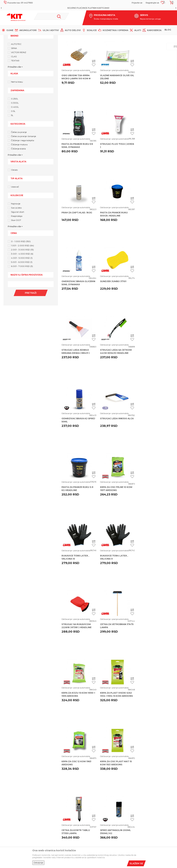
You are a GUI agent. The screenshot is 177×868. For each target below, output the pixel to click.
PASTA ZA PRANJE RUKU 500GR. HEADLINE (152, 181)
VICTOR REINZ (19, 87)
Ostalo (14, 205)
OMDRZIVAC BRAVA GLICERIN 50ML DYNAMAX (78, 249)
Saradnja (51, 782)
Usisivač (15, 222)
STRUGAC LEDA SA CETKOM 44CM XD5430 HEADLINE (77, 318)
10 (124, 628)
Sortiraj (147, 56)
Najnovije (16, 239)
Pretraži (31, 328)
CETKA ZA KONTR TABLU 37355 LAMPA (114, 592)
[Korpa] (170, 4)
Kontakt (50, 788)
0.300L (15, 138)
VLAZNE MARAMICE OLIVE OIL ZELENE (117, 112)
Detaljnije (38, 863)
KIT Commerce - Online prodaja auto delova (24, 38)
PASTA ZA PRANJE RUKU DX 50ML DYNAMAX (154, 112)
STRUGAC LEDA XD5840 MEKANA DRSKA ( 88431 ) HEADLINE (153, 251)
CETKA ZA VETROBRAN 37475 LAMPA (155, 455)
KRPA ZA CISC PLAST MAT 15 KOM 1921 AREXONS (77, 592)
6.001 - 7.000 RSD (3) (22, 301)
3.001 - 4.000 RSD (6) (22, 289)
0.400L (15, 142)
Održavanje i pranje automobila (76, 105)
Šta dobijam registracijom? (61, 804)
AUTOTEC (16, 79)
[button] (51, 16)
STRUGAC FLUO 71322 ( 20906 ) (78, 181)
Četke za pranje (19, 167)
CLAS (14, 91)
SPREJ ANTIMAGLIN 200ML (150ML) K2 (154, 592)
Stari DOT (16, 255)
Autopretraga (131, 56)
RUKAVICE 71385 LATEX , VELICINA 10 (152, 386)
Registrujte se (152, 3)
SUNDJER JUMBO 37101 (113, 248)
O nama (50, 771)
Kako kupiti (97, 786)
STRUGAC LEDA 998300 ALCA (155, 316)
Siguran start (18, 247)
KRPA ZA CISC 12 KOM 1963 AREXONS (153, 524)
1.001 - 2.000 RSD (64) (22, 280)
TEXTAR (15, 96)
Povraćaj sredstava (101, 819)
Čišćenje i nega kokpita (23, 175)
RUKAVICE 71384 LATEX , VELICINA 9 (75, 455)
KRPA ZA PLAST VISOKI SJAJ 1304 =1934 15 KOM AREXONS (116, 524)
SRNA (14, 83)
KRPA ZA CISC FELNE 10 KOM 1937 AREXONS (116, 386)
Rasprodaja (17, 251)
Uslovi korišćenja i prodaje (105, 771)
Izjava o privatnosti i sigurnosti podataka (107, 778)
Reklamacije (97, 813)
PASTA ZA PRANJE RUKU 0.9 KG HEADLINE (77, 386)
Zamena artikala (99, 824)
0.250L (15, 134)
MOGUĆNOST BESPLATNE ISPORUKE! (88, 8)
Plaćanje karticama (101, 802)
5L (12, 150)
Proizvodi (53, 38)
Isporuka (95, 791)
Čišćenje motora (19, 179)
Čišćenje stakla (18, 184)
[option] (88, 8)
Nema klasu (17, 117)
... (117, 628)
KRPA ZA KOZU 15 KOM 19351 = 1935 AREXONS (78, 524)
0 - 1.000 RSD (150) (21, 276)
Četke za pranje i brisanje (24, 171)
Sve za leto (16, 243)
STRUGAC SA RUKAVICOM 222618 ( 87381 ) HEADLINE (115, 455)
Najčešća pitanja (55, 793)
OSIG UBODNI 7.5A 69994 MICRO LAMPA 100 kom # (76, 112)
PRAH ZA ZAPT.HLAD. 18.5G (115, 179)
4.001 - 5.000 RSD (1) (22, 293)
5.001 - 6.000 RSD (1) (22, 297)
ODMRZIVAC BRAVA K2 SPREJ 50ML (117, 318)
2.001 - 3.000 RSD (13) (22, 285)
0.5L (13, 146)
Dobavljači (52, 799)
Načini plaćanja (99, 797)
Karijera (50, 777)
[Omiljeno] (163, 4)
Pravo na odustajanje (102, 808)
